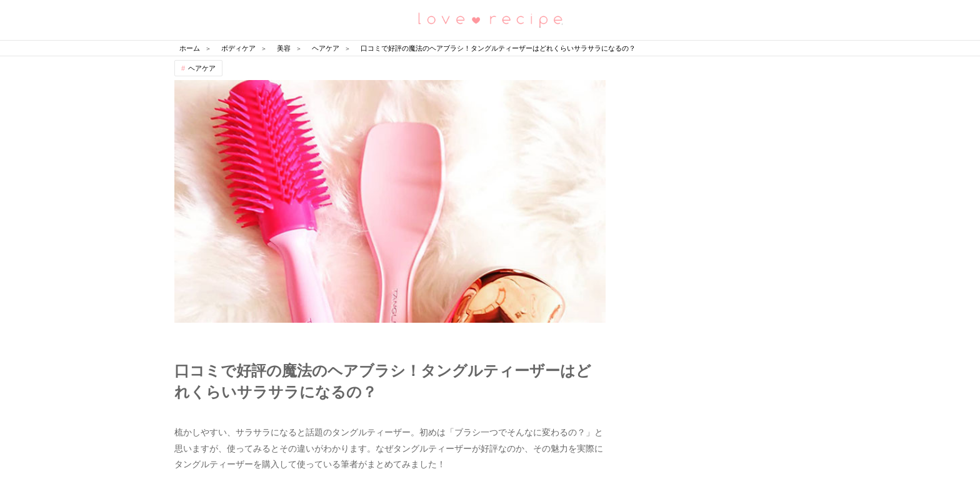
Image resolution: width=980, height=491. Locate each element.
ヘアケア (202, 68)
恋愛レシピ (490, 19)
